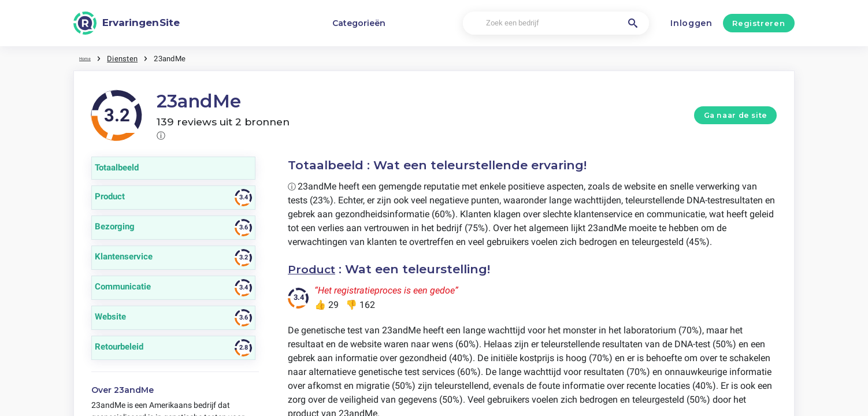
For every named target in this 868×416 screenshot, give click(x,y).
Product (314, 268)
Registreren (758, 23)
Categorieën (359, 23)
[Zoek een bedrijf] (556, 23)
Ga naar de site (736, 115)
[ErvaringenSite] (127, 23)
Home (89, 58)
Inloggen (691, 23)
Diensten (129, 58)
